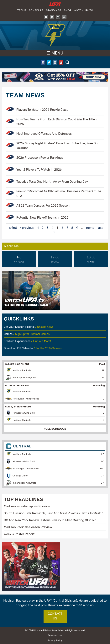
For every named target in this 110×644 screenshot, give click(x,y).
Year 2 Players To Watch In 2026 (39, 170)
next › (90, 228)
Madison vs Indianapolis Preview (27, 506)
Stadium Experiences (17, 341)
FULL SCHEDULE (55, 429)
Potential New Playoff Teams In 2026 (42, 218)
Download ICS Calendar (18, 348)
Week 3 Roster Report (19, 534)
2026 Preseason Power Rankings (40, 158)
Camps (8, 334)
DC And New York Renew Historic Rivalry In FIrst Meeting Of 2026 (50, 520)
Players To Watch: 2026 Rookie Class (42, 110)
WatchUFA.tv (83, 10)
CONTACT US (55, 616)
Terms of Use (55, 635)
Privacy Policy (55, 640)
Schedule (36, 10)
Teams (22, 10)
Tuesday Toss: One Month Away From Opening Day (52, 182)
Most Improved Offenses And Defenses (44, 134)
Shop (68, 10)
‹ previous (27, 228)
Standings (54, 10)
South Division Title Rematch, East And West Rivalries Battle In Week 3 (54, 513)
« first (13, 228)
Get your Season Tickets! (20, 327)
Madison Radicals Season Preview (28, 527)
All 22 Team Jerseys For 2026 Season (43, 206)
